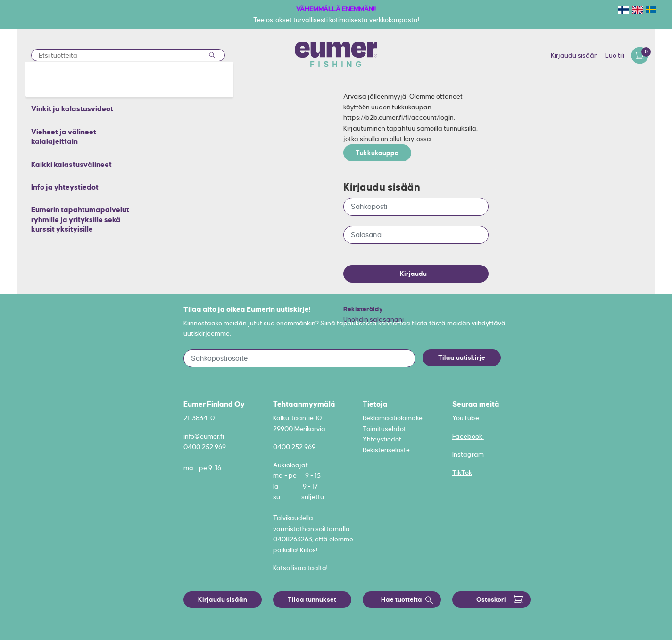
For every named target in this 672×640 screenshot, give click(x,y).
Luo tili (615, 55)
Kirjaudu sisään (574, 55)
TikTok (462, 473)
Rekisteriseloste (386, 450)
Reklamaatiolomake (393, 418)
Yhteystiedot (382, 439)
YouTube (466, 418)
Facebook (468, 436)
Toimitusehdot (384, 429)
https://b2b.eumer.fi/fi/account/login (398, 117)
